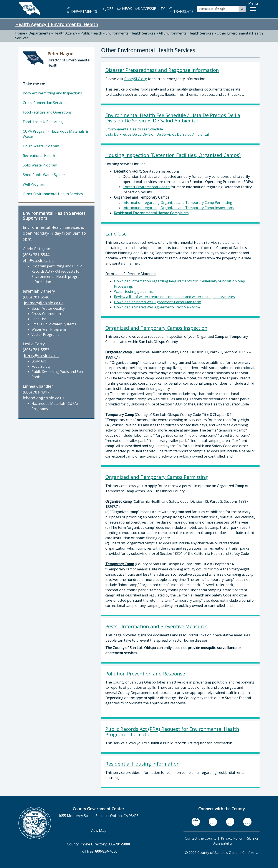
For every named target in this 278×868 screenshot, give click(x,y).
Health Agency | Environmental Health (57, 24)
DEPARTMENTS (82, 10)
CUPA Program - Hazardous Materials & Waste (55, 134)
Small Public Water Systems (45, 175)
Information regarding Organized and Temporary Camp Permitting (177, 203)
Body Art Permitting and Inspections (52, 93)
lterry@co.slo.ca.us (41, 356)
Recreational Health (39, 156)
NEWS (124, 9)
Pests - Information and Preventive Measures (156, 626)
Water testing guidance (133, 292)
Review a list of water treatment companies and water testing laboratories (174, 297)
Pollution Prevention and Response (145, 674)
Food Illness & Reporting (43, 122)
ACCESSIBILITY (150, 9)
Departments (39, 33)
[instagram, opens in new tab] (247, 822)
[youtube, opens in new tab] (213, 822)
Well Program (34, 184)
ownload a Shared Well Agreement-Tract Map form (158, 307)
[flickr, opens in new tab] (230, 822)
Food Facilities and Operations (47, 112)
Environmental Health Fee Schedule (134, 129)
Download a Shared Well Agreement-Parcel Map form (158, 302)
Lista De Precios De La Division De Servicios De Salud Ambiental (157, 134)
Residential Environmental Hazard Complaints (151, 213)
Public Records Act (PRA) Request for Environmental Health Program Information (172, 732)
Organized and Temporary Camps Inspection (156, 328)
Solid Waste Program (40, 165)
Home (20, 33)
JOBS (107, 9)
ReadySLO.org (136, 79)
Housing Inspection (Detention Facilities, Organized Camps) (173, 155)
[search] (218, 9)
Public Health (91, 33)
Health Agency (65, 33)
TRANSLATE (181, 10)
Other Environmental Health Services (53, 194)
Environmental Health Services (130, 33)
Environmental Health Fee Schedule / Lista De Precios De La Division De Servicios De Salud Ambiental (173, 118)
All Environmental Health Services (186, 33)
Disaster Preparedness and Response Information (162, 70)
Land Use (116, 234)
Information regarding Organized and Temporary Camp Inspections (178, 208)
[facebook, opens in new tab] (196, 822)
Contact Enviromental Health (146, 187)
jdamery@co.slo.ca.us (44, 303)
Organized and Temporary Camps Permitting (157, 477)
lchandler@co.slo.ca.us (44, 398)
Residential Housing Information (142, 764)
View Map (102, 830)
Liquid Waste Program (41, 146)
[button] (253, 9)
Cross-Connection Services (45, 103)
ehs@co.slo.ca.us (38, 260)
